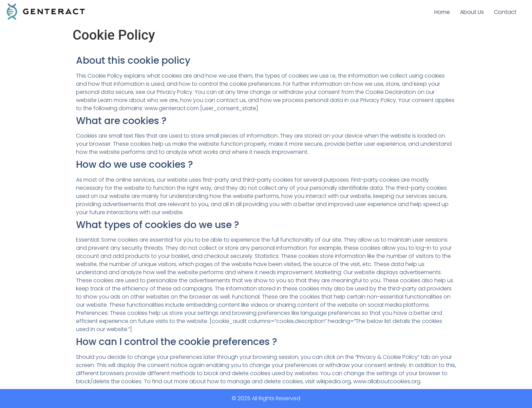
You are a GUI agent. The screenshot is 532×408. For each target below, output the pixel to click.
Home (442, 12)
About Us (472, 12)
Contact (505, 12)
